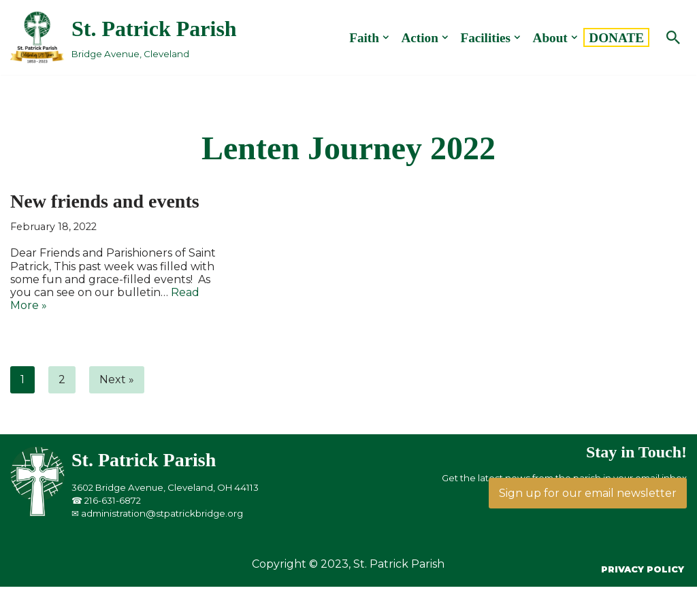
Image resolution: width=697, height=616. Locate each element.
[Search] (673, 37)
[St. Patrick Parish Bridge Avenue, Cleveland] (124, 37)
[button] (386, 37)
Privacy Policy (643, 569)
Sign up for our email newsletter (588, 493)
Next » (117, 379)
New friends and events (105, 201)
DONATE (616, 37)
